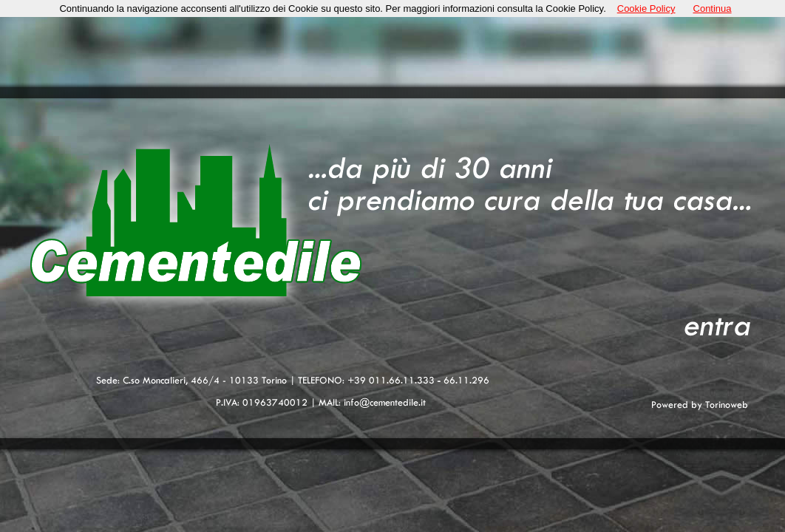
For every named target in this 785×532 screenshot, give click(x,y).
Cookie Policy (646, 8)
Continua (713, 8)
